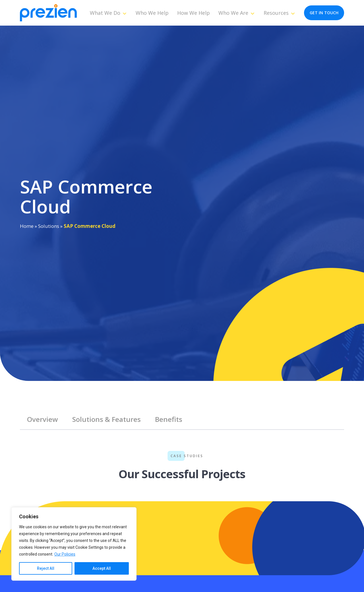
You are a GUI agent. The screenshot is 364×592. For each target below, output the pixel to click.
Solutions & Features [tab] (106, 419)
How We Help (194, 13)
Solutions (49, 226)
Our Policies (65, 554)
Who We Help (152, 13)
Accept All (102, 568)
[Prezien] (48, 13)
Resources (280, 13)
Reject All (46, 568)
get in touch (324, 13)
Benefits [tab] (169, 419)
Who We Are (237, 13)
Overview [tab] (43, 419)
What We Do (108, 13)
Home (27, 226)
